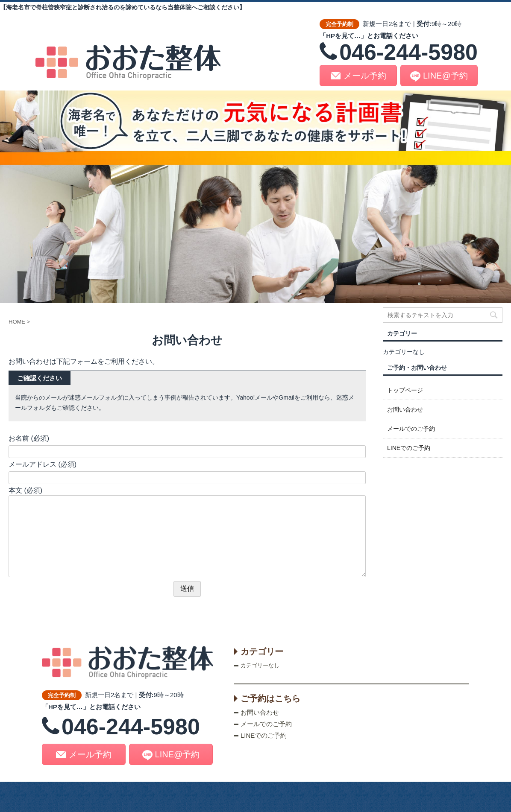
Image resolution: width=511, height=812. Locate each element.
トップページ (405, 390)
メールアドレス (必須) (43, 464)
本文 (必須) (25, 490)
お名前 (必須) (29, 438)
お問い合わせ (405, 409)
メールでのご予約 (411, 429)
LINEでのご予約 (409, 448)
